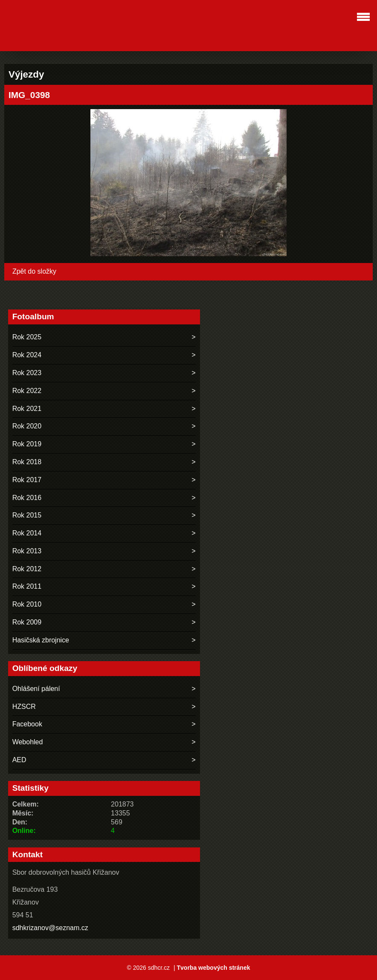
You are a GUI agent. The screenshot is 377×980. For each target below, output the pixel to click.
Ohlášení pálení (36, 689)
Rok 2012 (27, 569)
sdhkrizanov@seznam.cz (50, 928)
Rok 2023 (27, 373)
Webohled (28, 742)
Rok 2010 (27, 604)
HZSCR (24, 707)
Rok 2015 (27, 515)
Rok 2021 (27, 409)
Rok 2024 (27, 355)
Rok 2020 (27, 426)
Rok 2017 (27, 480)
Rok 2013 (27, 551)
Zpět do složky (34, 271)
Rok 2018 (27, 462)
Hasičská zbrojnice (41, 640)
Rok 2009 (27, 622)
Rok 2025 (27, 337)
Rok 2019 (27, 444)
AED (19, 760)
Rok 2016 (27, 498)
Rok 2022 (27, 391)
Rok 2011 (27, 586)
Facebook (27, 724)
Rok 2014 (27, 533)
